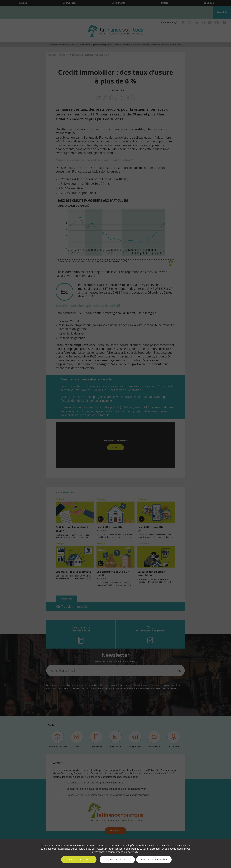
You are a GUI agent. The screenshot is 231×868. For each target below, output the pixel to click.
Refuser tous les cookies (154, 859)
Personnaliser (117, 859)
